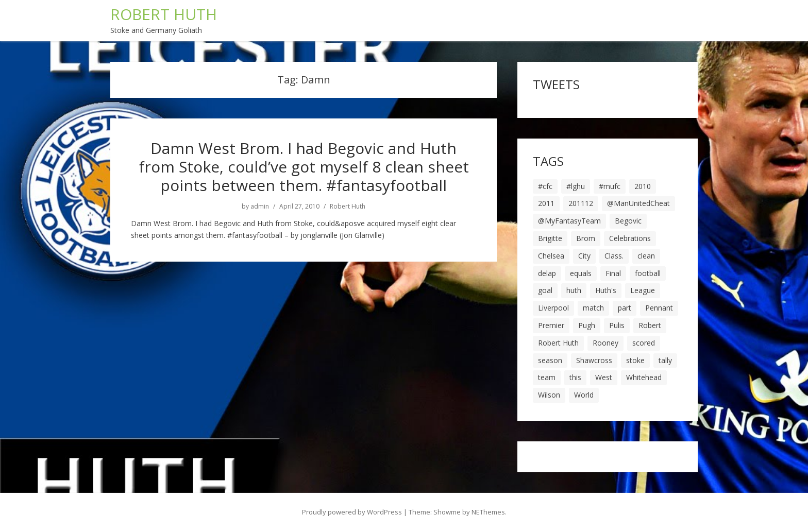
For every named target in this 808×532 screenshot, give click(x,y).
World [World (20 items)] (584, 395)
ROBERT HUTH (164, 14)
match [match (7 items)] (593, 308)
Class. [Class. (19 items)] (614, 256)
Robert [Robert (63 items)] (650, 325)
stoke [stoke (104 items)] (635, 360)
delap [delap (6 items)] (547, 273)
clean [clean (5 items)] (646, 256)
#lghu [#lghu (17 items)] (576, 186)
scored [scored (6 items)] (644, 343)
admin (260, 207)
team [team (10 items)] (547, 377)
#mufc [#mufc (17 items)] (610, 186)
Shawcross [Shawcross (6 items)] (594, 360)
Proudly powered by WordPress (352, 512)
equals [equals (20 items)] (581, 273)
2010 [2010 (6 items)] (643, 186)
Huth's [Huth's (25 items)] (606, 290)
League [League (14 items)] (643, 290)
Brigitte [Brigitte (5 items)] (550, 238)
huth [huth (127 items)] (574, 290)
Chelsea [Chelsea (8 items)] (551, 256)
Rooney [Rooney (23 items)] (605, 343)
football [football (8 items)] (648, 273)
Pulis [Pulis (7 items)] (617, 325)
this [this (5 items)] (575, 377)
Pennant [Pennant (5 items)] (659, 308)
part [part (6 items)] (625, 308)
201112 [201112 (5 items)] (581, 203)
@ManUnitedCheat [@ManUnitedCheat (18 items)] (638, 203)
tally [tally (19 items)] (665, 360)
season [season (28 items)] (550, 360)
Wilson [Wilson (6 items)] (549, 395)
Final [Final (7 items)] (613, 273)
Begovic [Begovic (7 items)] (628, 221)
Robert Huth (348, 207)
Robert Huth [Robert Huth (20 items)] (558, 343)
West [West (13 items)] (604, 377)
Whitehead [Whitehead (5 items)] (644, 377)
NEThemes (488, 512)
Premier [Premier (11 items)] (551, 325)
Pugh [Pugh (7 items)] (587, 325)
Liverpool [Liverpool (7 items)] (553, 308)
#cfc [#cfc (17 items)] (545, 186)
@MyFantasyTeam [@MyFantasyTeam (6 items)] (569, 221)
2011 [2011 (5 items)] (546, 203)
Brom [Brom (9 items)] (586, 238)
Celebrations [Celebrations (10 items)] (630, 238)
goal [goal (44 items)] (545, 290)
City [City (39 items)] (584, 256)
